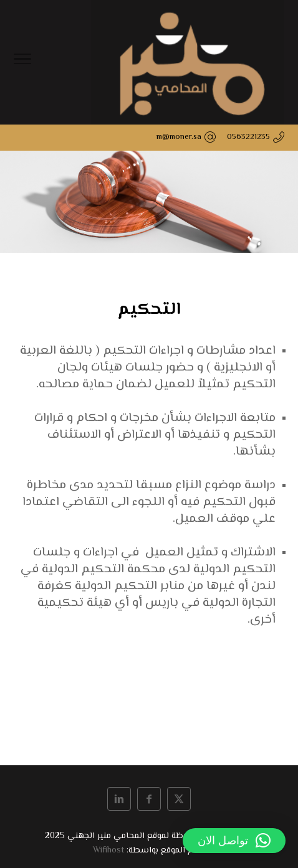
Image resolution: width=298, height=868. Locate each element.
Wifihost (108, 851)
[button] (234, 841)
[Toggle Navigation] (22, 62)
